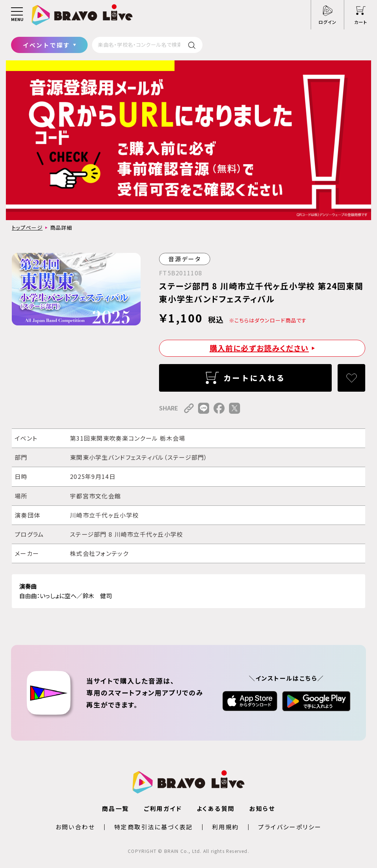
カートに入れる (254, 378)
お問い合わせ (75, 827)
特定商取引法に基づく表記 (154, 827)
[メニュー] (17, 15)
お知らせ (262, 808)
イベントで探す (47, 45)
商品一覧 (116, 808)
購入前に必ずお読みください (259, 348)
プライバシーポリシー (290, 827)
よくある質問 (216, 808)
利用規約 (226, 827)
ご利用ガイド (163, 808)
